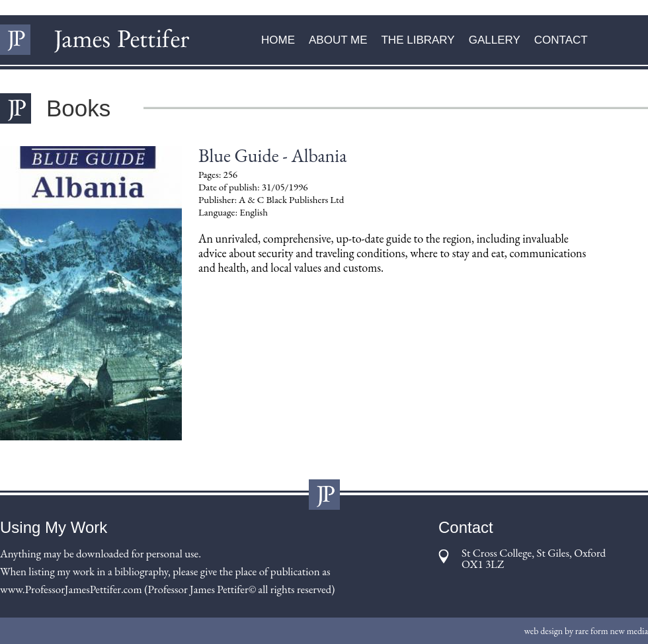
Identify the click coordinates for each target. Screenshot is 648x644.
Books (78, 108)
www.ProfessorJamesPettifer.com (71, 589)
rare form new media (612, 631)
